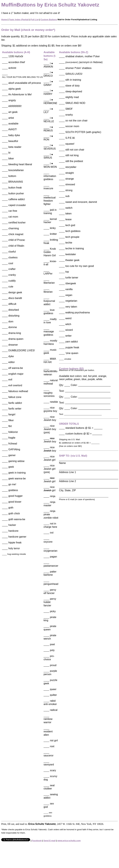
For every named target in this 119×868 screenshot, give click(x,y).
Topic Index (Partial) (19, 20)
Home (4, 20)
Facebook (37, 841)
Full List (35, 20)
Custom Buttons (49, 20)
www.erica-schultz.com (69, 841)
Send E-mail (50, 841)
